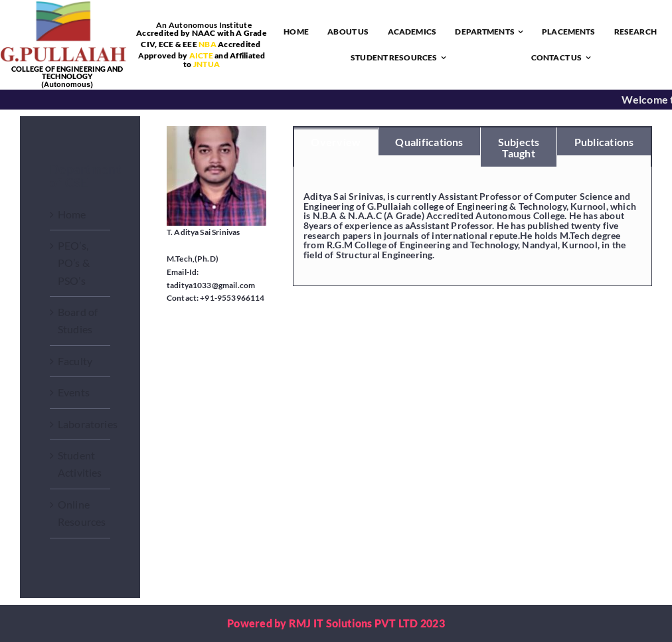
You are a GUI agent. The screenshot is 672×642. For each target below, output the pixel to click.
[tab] (336, 141)
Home (72, 214)
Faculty (75, 361)
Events (74, 392)
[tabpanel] (472, 226)
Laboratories (88, 424)
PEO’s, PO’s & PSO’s (74, 263)
